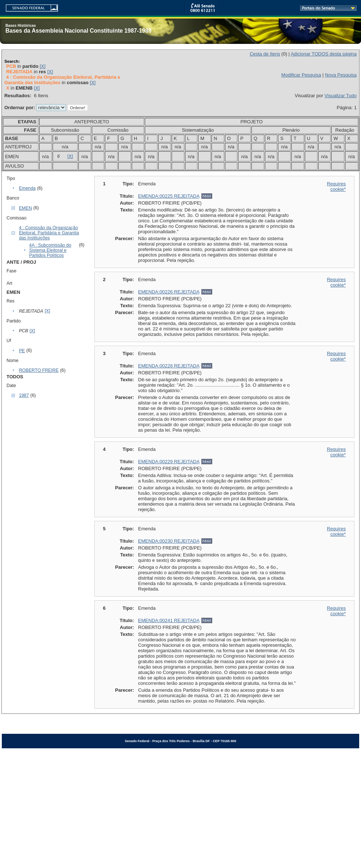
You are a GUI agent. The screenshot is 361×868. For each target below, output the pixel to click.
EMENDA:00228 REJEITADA (169, 366)
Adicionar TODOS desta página (324, 54)
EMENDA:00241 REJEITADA (169, 620)
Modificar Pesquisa (301, 75)
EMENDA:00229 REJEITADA (169, 462)
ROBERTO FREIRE (39, 370)
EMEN (25, 208)
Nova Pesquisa (341, 75)
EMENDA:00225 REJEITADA (169, 196)
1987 (24, 395)
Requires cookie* (336, 186)
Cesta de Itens (265, 54)
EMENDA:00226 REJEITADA (169, 292)
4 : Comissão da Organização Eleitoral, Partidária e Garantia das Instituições (49, 233)
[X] (42, 66)
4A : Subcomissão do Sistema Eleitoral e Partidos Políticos (50, 250)
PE (22, 351)
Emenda (27, 188)
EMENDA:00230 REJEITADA (169, 541)
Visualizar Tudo (341, 96)
